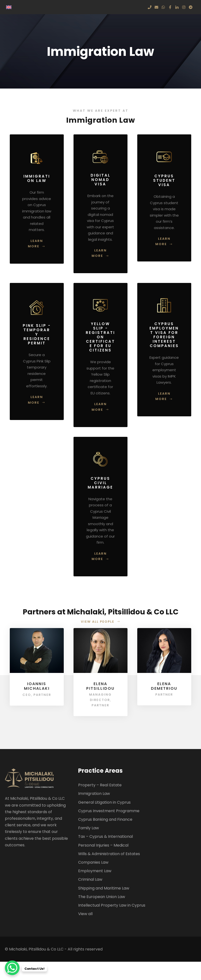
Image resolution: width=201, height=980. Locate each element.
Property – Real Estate (100, 785)
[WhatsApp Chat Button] (12, 968)
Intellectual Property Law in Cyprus (112, 905)
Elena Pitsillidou (100, 686)
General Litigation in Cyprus (104, 802)
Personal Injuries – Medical (103, 845)
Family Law (89, 828)
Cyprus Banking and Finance (105, 819)
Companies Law (93, 862)
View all (85, 914)
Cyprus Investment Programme (109, 811)
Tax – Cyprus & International (106, 836)
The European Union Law (102, 897)
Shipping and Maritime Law (104, 888)
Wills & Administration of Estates (109, 854)
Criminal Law (90, 879)
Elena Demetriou (164, 686)
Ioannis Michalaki (37, 686)
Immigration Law (94, 794)
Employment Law (95, 871)
